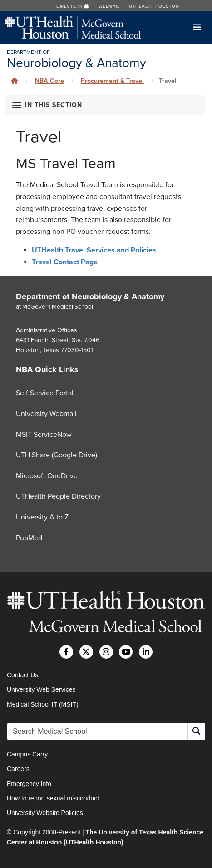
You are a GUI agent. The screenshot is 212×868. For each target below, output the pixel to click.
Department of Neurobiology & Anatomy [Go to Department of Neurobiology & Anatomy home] (90, 296)
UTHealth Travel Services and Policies (94, 250)
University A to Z (42, 517)
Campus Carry (27, 754)
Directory (73, 6)
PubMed (29, 538)
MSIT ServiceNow (44, 435)
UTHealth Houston (154, 6)
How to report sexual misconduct (53, 798)
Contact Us (22, 675)
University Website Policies (45, 813)
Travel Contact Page (65, 262)
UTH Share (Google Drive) (57, 455)
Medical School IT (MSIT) (43, 704)
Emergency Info (29, 784)
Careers (18, 769)
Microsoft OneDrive (47, 476)
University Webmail (46, 414)
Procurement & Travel (112, 81)
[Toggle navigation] (197, 27)
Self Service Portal (45, 393)
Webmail (109, 6)
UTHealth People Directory (58, 496)
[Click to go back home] (15, 81)
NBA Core (49, 81)
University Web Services (41, 689)
